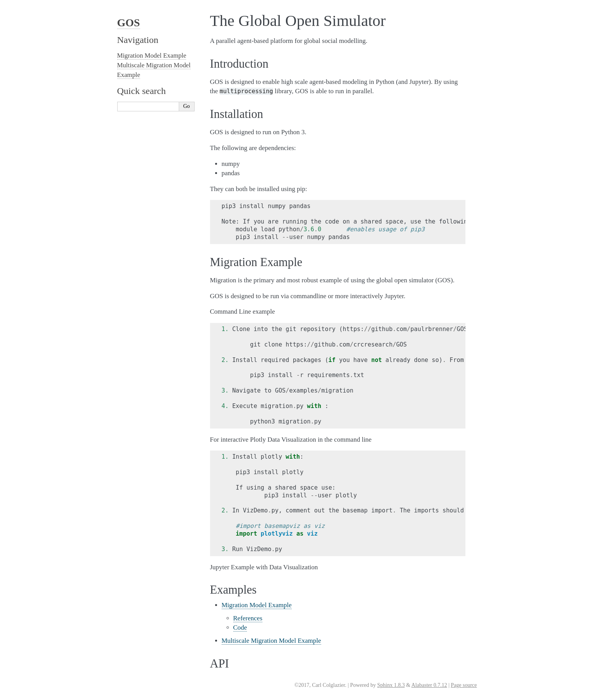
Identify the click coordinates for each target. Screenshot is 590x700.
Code (240, 627)
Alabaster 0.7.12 (429, 685)
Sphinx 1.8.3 (391, 685)
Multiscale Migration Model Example (271, 641)
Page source (464, 685)
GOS (129, 23)
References (248, 618)
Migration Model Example (257, 605)
